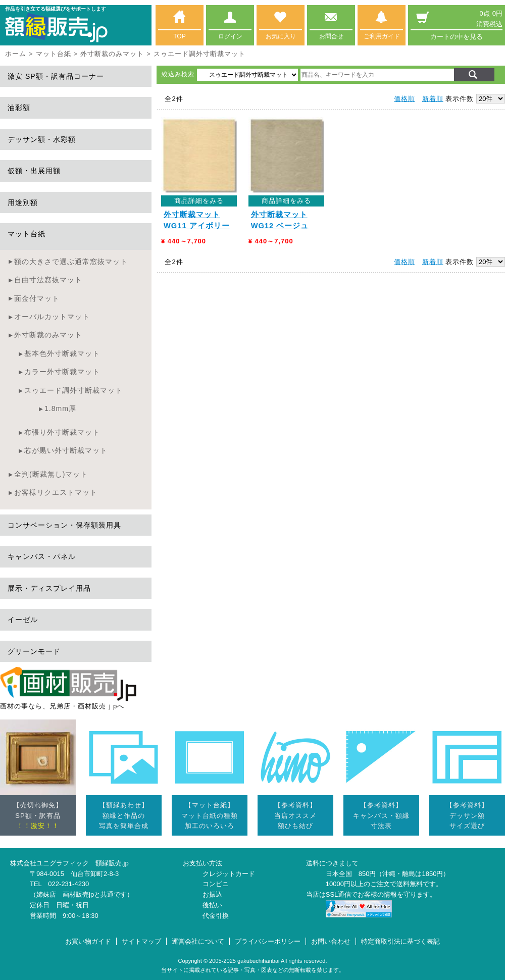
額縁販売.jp (112, 863)
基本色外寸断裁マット (62, 353)
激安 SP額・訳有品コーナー (56, 76)
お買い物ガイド (88, 941)
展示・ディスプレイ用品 (49, 588)
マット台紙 (54, 54)
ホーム (16, 54)
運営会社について (198, 941)
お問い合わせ (331, 941)
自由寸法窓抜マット (48, 280)
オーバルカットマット (52, 317)
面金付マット (37, 298)
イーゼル (23, 620)
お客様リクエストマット (56, 492)
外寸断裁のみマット (112, 54)
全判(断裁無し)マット (51, 474)
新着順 (433, 99)
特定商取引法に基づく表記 (400, 941)
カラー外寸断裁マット (62, 372)
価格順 (405, 99)
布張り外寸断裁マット (62, 432)
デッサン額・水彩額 (42, 139)
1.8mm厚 (60, 408)
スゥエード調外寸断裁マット (73, 390)
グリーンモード (34, 651)
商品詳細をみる (199, 201)
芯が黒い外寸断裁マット (66, 450)
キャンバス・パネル (42, 556)
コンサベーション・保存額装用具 (64, 525)
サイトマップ (141, 941)
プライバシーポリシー (268, 941)
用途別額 (23, 202)
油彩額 (19, 108)
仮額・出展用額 (34, 171)
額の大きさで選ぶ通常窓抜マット (71, 262)
